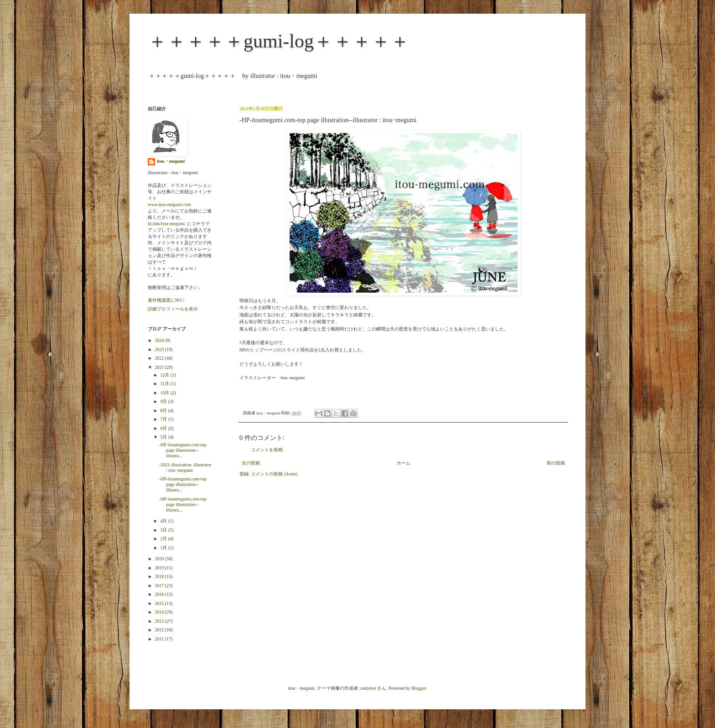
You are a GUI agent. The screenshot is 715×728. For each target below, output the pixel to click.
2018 (160, 576)
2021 (160, 367)
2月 (164, 539)
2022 (160, 358)
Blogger (419, 688)
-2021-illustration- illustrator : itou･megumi (185, 467)
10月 (165, 393)
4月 (164, 521)
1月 (164, 548)
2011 (160, 639)
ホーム (404, 463)
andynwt (368, 688)
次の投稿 (251, 463)
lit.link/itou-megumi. (167, 224)
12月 (165, 375)
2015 (160, 603)
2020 (160, 559)
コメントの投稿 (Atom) (274, 474)
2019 (160, 568)
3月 (164, 530)
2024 (160, 340)
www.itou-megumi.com (169, 204)
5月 (164, 437)
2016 (160, 594)
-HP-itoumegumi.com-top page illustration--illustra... (183, 450)
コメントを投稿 (267, 450)
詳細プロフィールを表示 (173, 309)
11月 (165, 384)
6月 (164, 428)
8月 (164, 410)
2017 (160, 586)
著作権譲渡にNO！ (167, 300)
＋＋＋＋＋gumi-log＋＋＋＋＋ (279, 41)
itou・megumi (171, 161)
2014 (160, 612)
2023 (160, 349)
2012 (160, 630)
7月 (164, 419)
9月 (164, 401)
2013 (160, 621)
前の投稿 (556, 463)
